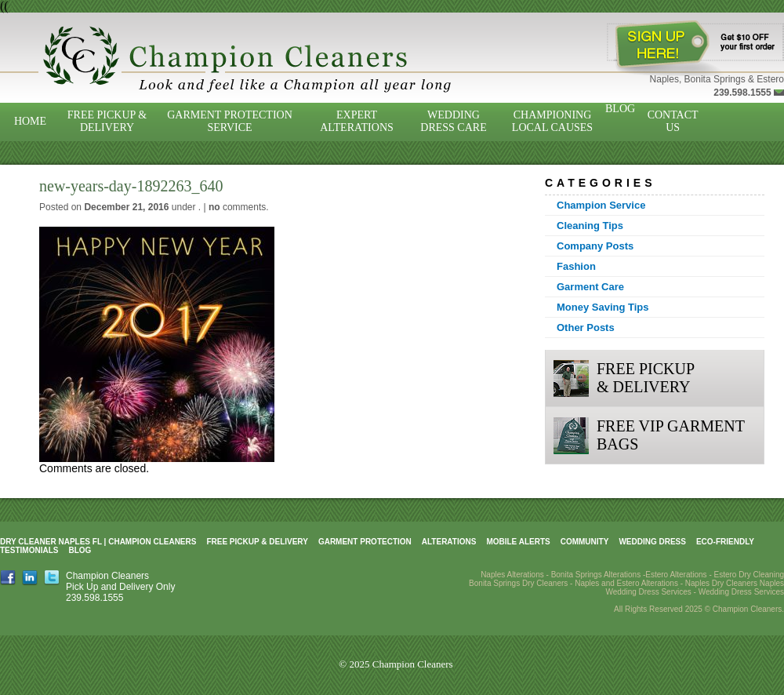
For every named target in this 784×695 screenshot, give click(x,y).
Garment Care (590, 287)
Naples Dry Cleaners (721, 583)
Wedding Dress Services (741, 592)
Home (30, 121)
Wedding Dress (652, 542)
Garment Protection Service (230, 121)
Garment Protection (365, 542)
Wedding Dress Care (453, 121)
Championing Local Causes (552, 121)
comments (237, 207)
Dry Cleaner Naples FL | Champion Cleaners (98, 542)
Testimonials (29, 550)
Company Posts (595, 246)
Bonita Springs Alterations (596, 575)
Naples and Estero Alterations (626, 583)
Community (585, 542)
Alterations (449, 542)
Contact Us (673, 121)
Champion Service (601, 205)
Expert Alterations (357, 121)
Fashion (576, 266)
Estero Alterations (676, 575)
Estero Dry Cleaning (749, 575)
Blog (620, 109)
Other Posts (586, 327)
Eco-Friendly (725, 542)
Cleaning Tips (590, 226)
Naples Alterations (512, 575)
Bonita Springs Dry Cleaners (518, 583)
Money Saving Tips (603, 307)
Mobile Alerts (518, 542)
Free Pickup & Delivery (107, 121)
